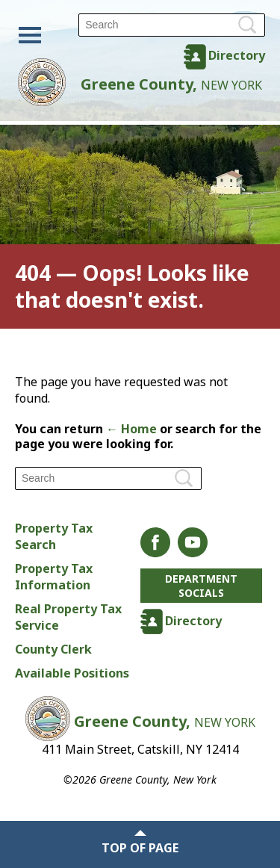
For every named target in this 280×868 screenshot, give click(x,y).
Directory (237, 55)
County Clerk (53, 649)
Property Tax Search (54, 536)
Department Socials (201, 586)
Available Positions (72, 673)
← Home (131, 429)
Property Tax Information (54, 577)
